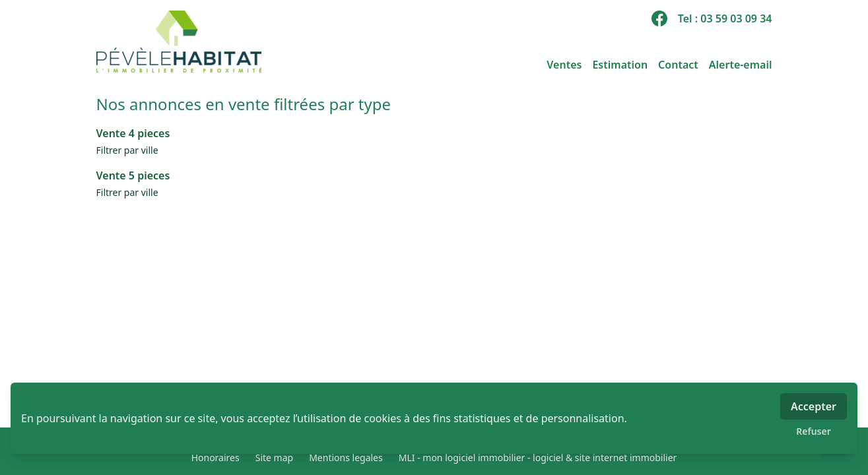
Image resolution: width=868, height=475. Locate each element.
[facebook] (659, 18)
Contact (678, 65)
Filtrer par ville (127, 150)
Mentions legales (346, 458)
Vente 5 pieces (133, 175)
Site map (274, 458)
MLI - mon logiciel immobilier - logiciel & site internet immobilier (538, 458)
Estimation (620, 65)
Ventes (564, 65)
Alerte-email (741, 65)
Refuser (814, 431)
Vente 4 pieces (133, 133)
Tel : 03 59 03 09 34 (725, 18)
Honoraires (216, 458)
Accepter (814, 406)
